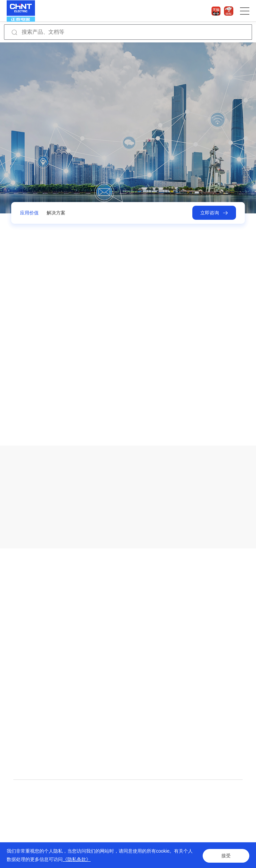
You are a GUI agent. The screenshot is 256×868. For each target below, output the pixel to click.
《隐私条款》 (77, 859)
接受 (226, 855)
